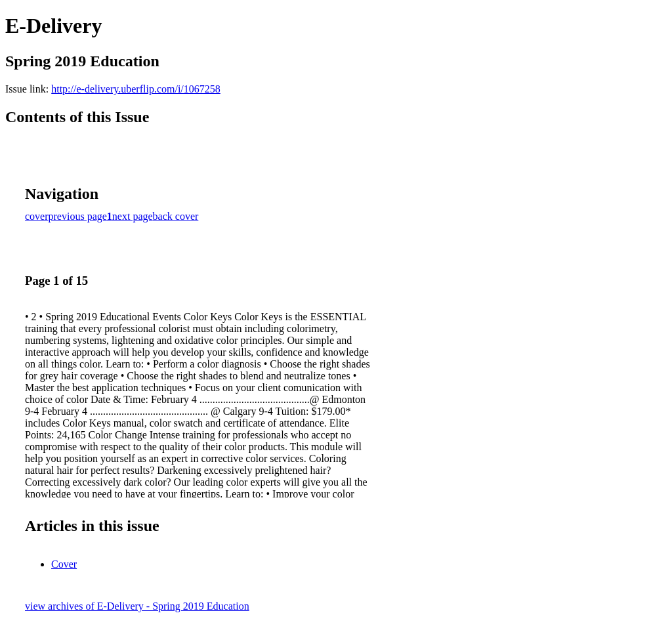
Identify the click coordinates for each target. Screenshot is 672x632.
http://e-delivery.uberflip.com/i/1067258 (136, 89)
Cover (64, 564)
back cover (176, 216)
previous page (78, 216)
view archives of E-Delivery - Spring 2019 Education (137, 606)
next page (133, 216)
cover (37, 216)
